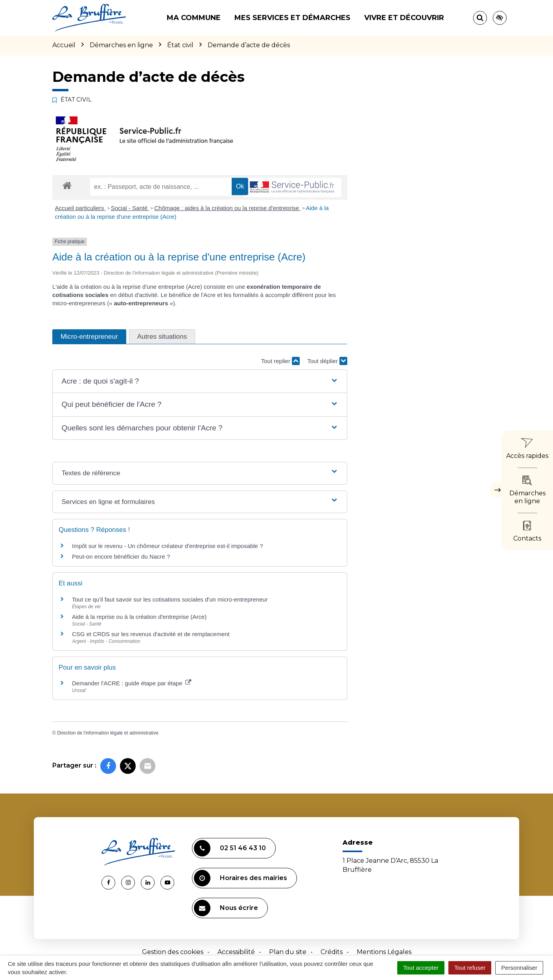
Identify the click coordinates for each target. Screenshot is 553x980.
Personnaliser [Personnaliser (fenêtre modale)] (519, 968)
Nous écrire (226, 908)
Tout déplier (327, 361)
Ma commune (194, 18)
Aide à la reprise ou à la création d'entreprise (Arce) (139, 617)
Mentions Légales (384, 952)
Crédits (332, 952)
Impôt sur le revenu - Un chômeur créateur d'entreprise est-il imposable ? (168, 546)
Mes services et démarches (292, 18)
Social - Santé (130, 208)
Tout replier (280, 361)
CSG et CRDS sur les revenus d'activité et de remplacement (151, 634)
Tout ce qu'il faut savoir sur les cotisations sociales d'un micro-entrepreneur (170, 599)
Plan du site (288, 952)
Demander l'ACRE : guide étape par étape (132, 683)
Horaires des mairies (241, 878)
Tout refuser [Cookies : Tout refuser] (470, 968)
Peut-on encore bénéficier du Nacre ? (121, 556)
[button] (200, 381)
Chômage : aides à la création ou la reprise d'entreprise (227, 208)
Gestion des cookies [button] (173, 952)
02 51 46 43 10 (230, 848)
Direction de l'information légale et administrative (108, 733)
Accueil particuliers (80, 208)
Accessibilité (236, 952)
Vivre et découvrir (404, 18)
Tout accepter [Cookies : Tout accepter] (421, 968)
